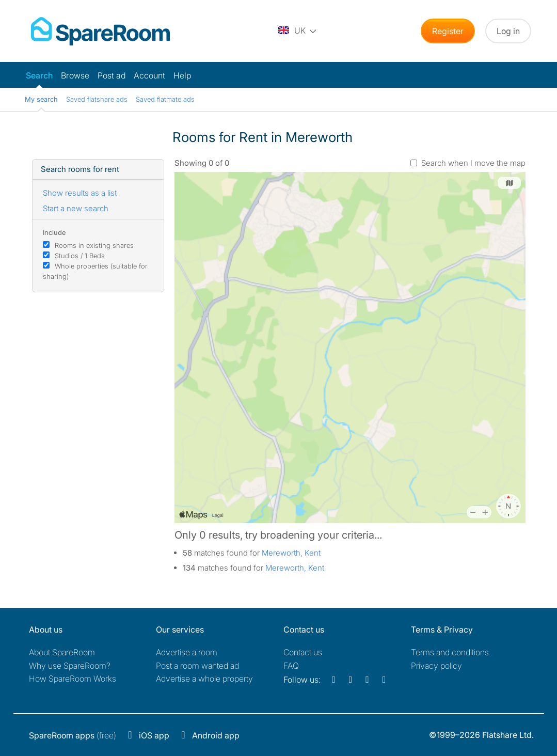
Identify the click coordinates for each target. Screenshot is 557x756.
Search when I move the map (473, 163)
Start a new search (76, 208)
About (62, 652)
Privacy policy (436, 666)
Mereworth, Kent (291, 553)
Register (448, 31)
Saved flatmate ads (165, 99)
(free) (73, 735)
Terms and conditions (450, 652)
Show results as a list (80, 193)
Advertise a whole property (204, 679)
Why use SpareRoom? (70, 666)
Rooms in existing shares (94, 245)
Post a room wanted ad (197, 666)
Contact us (303, 652)
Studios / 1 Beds (80, 256)
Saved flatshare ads (97, 99)
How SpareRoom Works (73, 679)
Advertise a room (187, 652)
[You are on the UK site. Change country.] (298, 31)
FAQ (291, 666)
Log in (508, 31)
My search (41, 99)
